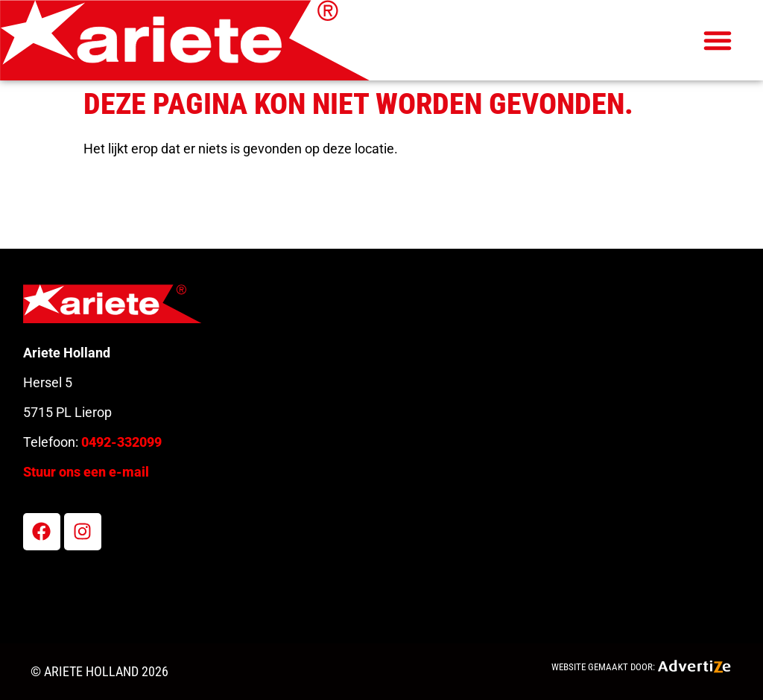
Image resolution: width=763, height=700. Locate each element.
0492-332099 (121, 442)
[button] (718, 40)
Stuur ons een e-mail (86, 472)
